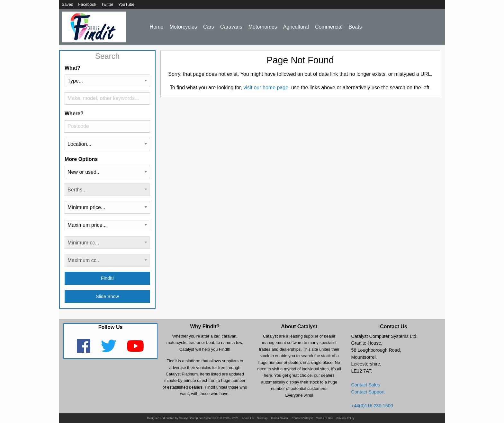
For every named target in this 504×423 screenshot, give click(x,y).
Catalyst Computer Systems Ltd (199, 418)
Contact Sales (366, 385)
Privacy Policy (346, 418)
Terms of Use (324, 418)
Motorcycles (183, 27)
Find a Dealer (280, 418)
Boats (355, 27)
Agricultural (296, 27)
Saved (67, 4)
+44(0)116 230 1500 (372, 406)
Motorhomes (263, 27)
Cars (209, 27)
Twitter (107, 4)
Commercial (329, 27)
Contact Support (368, 392)
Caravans (231, 27)
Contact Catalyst (302, 418)
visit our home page (266, 88)
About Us (248, 418)
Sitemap (262, 418)
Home (157, 27)
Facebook (87, 4)
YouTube (126, 4)
